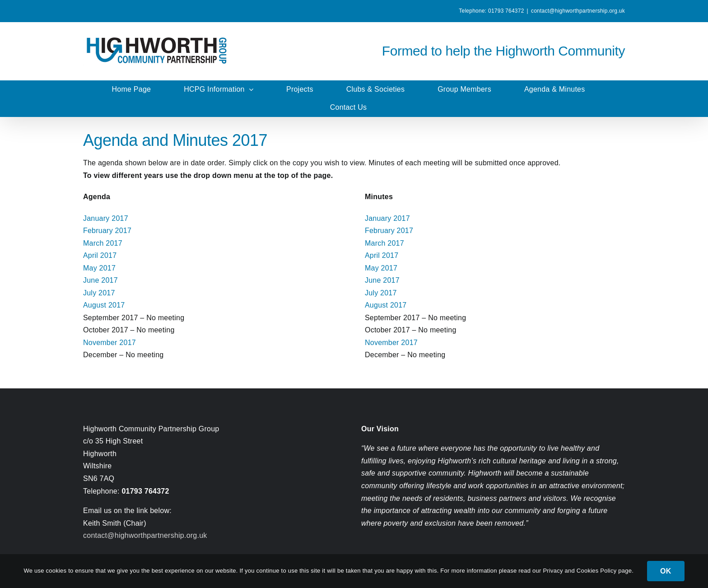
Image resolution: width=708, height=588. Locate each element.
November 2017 (109, 343)
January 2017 (106, 218)
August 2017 (104, 305)
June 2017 (100, 280)
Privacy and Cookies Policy (580, 571)
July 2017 (99, 293)
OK (666, 571)
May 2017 (99, 268)
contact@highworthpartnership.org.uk (578, 11)
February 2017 (107, 231)
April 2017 (100, 255)
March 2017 (103, 243)
